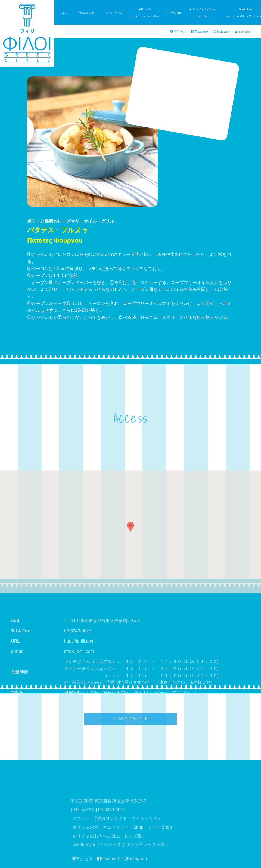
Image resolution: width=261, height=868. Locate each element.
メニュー (64, 13)
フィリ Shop (174, 13)
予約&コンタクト (87, 13)
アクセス (185, 32)
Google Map (130, 727)
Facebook (204, 32)
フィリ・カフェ (114, 13)
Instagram (223, 32)
